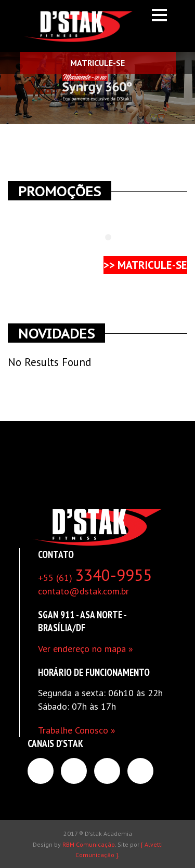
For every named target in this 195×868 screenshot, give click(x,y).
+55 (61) (95, 578)
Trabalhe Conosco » (77, 730)
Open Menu (159, 15)
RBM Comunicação (89, 844)
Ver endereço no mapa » (86, 649)
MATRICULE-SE (97, 63)
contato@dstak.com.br (83, 591)
